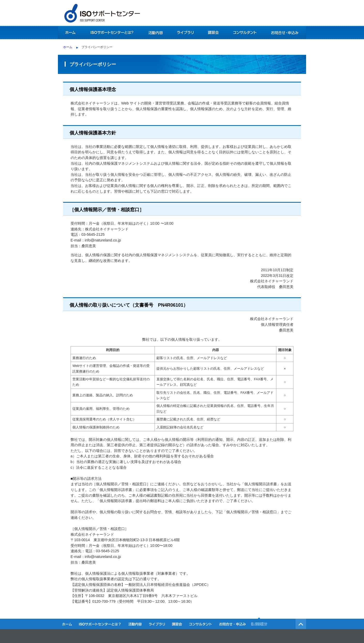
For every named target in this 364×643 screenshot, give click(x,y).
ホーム (70, 33)
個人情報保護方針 (260, 623)
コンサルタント (245, 33)
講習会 (213, 33)
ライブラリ (185, 33)
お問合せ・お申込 (285, 33)
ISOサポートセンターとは (112, 33)
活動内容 (156, 33)
